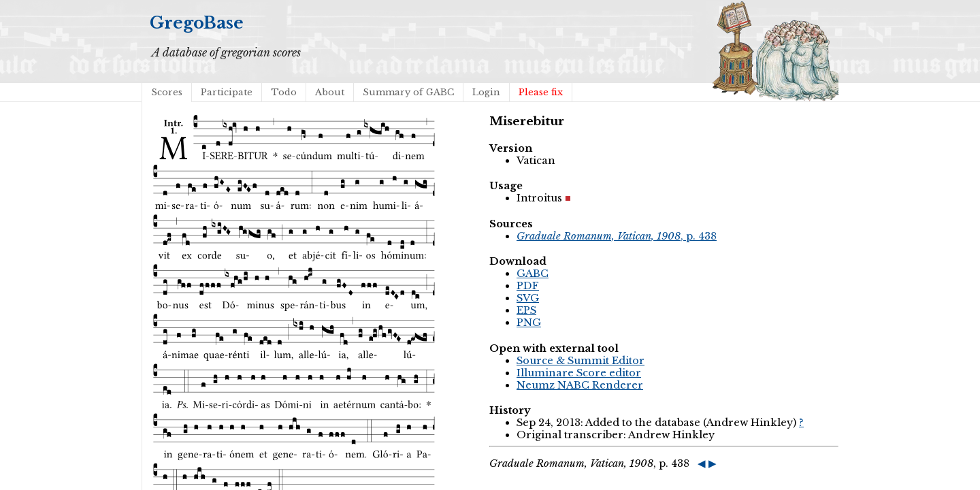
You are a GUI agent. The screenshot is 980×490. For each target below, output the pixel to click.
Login (486, 92)
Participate (227, 92)
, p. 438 (617, 236)
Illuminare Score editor (579, 373)
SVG (528, 298)
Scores (167, 92)
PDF (528, 286)
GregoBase (197, 23)
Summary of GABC (408, 92)
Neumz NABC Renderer (580, 385)
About (330, 92)
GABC (533, 274)
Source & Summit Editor (581, 361)
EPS (526, 310)
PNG (529, 323)
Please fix (541, 92)
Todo (284, 92)
